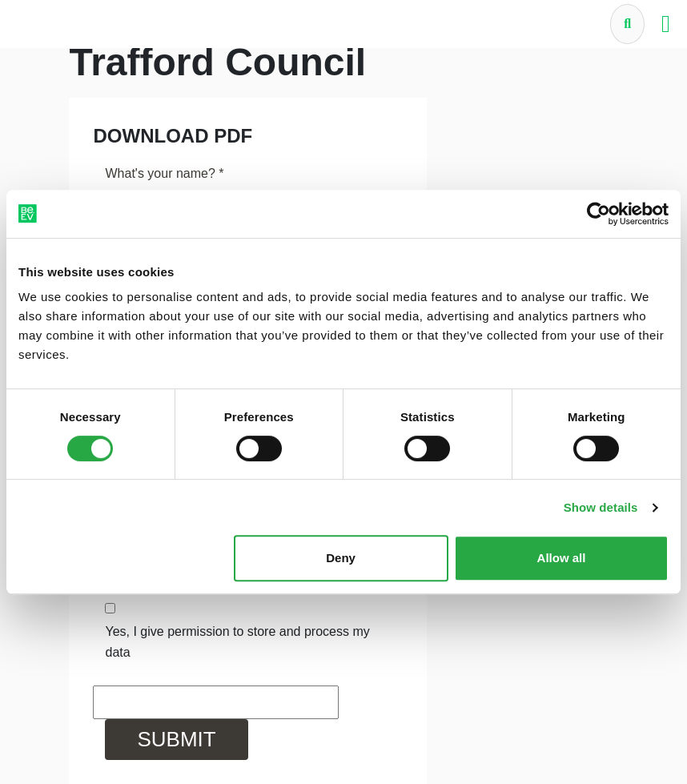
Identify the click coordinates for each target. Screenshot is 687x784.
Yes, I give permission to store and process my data (237, 642)
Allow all (562, 558)
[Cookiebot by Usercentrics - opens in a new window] (599, 214)
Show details (601, 507)
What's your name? (164, 173)
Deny (341, 558)
